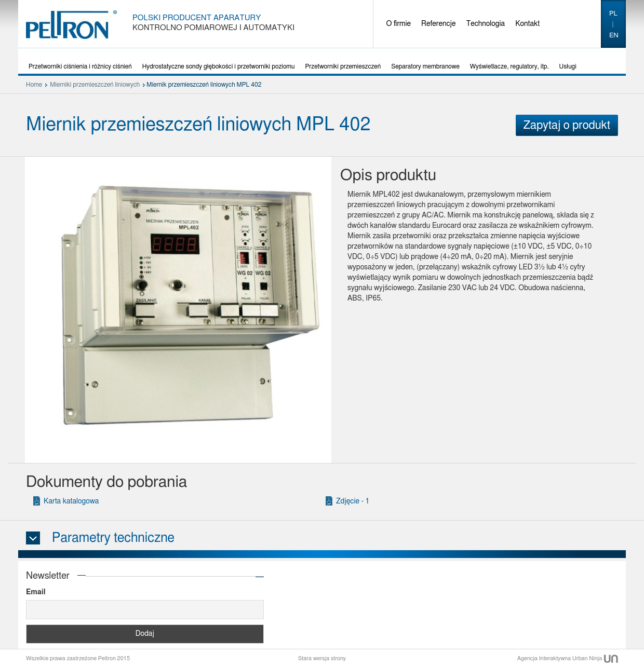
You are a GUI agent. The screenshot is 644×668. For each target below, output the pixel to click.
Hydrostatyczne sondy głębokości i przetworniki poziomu (219, 66)
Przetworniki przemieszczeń (343, 66)
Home (34, 85)
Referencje (438, 24)
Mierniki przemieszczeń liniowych (95, 85)
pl (613, 14)
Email (36, 592)
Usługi (568, 66)
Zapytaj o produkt (567, 125)
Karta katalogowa (71, 501)
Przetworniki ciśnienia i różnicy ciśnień (80, 66)
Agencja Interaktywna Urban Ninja (568, 658)
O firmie (399, 24)
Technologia (485, 24)
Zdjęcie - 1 (353, 501)
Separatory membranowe (425, 66)
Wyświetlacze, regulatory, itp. (509, 66)
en (614, 36)
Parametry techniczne (113, 538)
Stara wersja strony (322, 658)
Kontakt (527, 24)
